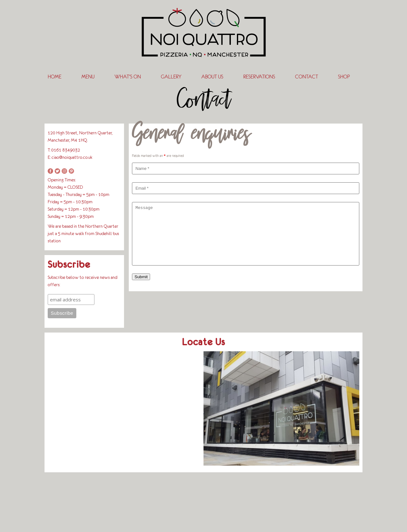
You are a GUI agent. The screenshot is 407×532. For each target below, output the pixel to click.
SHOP (344, 77)
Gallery (171, 77)
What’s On (128, 77)
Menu (88, 77)
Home (55, 77)
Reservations (259, 77)
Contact (307, 77)
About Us (212, 77)
